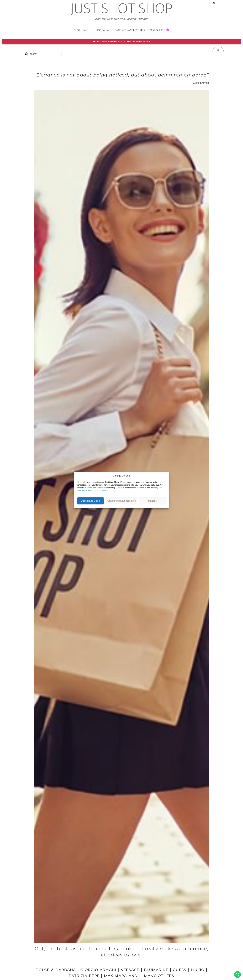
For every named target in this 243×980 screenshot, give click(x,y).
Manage (152, 501)
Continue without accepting (121, 501)
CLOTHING (83, 30)
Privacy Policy (103, 491)
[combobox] (40, 54)
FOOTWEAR (103, 30)
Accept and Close (91, 501)
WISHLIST (159, 30)
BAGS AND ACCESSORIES (130, 30)
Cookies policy (86, 491)
